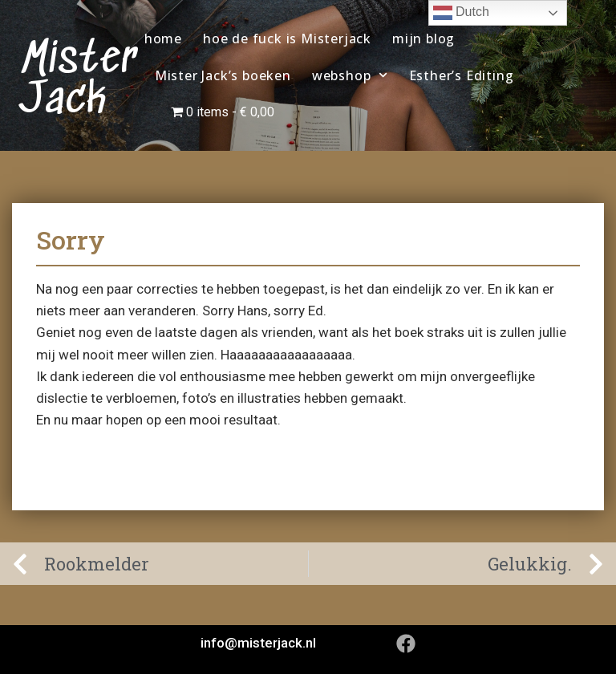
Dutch (461, 13)
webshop (350, 75)
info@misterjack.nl (258, 643)
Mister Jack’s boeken (223, 75)
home (163, 39)
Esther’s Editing (462, 75)
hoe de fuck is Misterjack (287, 39)
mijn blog (423, 39)
